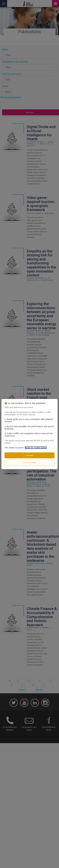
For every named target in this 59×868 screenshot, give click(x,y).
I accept (30, 455)
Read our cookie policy (36, 448)
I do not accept (30, 462)
